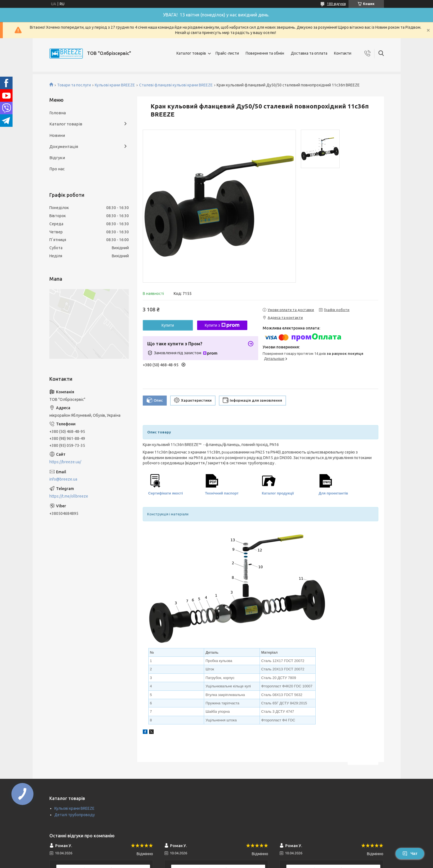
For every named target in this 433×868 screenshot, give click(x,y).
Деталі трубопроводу (75, 815)
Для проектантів (333, 493)
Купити (168, 325)
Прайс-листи (227, 53)
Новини (57, 135)
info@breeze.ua (63, 479)
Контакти (343, 53)
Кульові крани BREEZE (115, 85)
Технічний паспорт (222, 493)
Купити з (222, 325)
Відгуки (57, 158)
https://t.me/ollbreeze (69, 496)
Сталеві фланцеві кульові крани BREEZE (176, 85)
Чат (410, 854)
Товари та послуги (74, 85)
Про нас (57, 169)
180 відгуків (336, 4)
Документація (64, 146)
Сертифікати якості (166, 493)
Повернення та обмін (265, 53)
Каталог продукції (278, 493)
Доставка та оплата (309, 53)
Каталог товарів (191, 53)
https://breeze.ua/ (65, 462)
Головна (58, 113)
